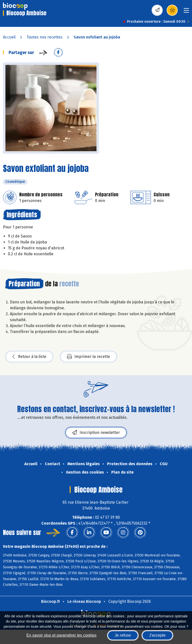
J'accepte (157, 635)
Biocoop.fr (51, 601)
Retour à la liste (29, 357)
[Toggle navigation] (186, 12)
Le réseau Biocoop (84, 601)
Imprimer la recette (88, 357)
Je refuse (123, 635)
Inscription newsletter (96, 433)
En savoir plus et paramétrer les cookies (61, 635)
